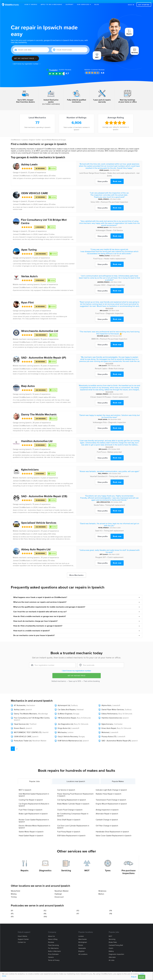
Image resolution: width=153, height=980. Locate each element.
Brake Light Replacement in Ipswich (33, 810)
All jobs (112, 957)
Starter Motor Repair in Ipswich (31, 828)
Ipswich (24, 169)
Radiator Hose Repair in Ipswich (109, 791)
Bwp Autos (28, 383)
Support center (23, 936)
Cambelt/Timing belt (116, 942)
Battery (111, 948)
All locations (83, 951)
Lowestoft (116, 702)
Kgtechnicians (30, 466)
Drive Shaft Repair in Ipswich (69, 816)
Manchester (83, 936)
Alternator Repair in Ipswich (107, 810)
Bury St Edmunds (125, 710)
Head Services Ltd (21, 721)
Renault (98, 365)
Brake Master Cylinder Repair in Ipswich (73, 801)
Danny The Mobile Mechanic (39, 411)
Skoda (96, 502)
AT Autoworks (20, 702)
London (81, 933)
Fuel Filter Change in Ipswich (31, 807)
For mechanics (53, 945)
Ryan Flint (27, 299)
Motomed (105, 729)
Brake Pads (113, 939)
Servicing (66, 867)
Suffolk (38, 137)
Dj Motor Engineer (65, 710)
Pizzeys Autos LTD (109, 733)
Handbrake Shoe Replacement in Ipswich (112, 828)
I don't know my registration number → (27, 61)
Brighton (81, 948)
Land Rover (84, 170)
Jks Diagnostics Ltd (65, 721)
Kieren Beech (19, 725)
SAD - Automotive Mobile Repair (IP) (44, 354)
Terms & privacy (54, 957)
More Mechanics (76, 572)
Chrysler (97, 282)
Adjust (134, 977)
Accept (142, 977)
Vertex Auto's (29, 273)
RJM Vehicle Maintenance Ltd (70, 737)
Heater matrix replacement (115, 255)
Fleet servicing (53, 942)
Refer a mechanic (54, 948)
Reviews (65, 67)
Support (70, 4)
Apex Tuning (29, 246)
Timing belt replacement (119, 473)
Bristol (81, 942)
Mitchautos (62, 729)
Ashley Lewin (29, 161)
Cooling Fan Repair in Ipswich (31, 797)
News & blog (53, 936)
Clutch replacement (121, 394)
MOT (87, 867)
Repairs (25, 867)
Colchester (118, 721)
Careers (51, 954)
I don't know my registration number (76, 667)
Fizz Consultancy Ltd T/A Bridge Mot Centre (32, 715)
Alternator (112, 954)
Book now (117, 178)
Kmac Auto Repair (109, 725)
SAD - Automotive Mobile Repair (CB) (44, 493)
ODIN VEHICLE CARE (35, 190)
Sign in (131, 5)
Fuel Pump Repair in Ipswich (69, 828)
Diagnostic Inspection (116, 282)
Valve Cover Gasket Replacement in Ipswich (114, 832)
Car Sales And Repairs (67, 706)
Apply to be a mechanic (52, 4)
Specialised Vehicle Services (39, 520)
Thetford (33, 721)
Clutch (111, 945)
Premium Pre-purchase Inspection (114, 199)
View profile (103, 178)
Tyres (108, 867)
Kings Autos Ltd (64, 725)
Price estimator (53, 951)
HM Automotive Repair (67, 715)
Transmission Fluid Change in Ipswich (111, 797)
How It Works (31, 4)
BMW (94, 336)
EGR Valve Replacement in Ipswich (71, 832)
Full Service (118, 227)
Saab (97, 527)
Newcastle (82, 945)
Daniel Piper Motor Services (113, 706)
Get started (144, 5)
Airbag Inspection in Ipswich (107, 807)
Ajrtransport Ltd (64, 702)
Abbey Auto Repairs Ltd (36, 546)
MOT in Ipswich (25, 787)
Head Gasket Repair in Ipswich (31, 832)
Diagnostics (45, 867)
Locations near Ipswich (76, 778)
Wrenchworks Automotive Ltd (40, 328)
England (32, 137)
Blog (97, 4)
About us (51, 933)
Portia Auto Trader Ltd (23, 737)
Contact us (22, 939)
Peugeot (99, 554)
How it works (22, 933)
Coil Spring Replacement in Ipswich (72, 797)
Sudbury (74, 702)
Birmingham (83, 939)
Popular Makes (118, 778)
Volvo (93, 199)
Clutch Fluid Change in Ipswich (70, 807)
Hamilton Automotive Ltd (37, 438)
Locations (25, 137)
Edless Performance (110, 710)
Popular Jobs (34, 778)
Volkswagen (101, 227)
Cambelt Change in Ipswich (107, 816)
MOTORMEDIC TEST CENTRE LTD (28, 729)
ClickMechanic (16, 137)
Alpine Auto (106, 702)
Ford (95, 255)
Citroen (93, 394)
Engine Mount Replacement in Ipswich (111, 801)
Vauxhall (93, 473)
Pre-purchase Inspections (129, 869)
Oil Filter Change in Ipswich (107, 822)
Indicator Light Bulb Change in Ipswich (111, 787)
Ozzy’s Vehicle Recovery (68, 733)
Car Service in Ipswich (66, 787)
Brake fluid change (116, 365)
